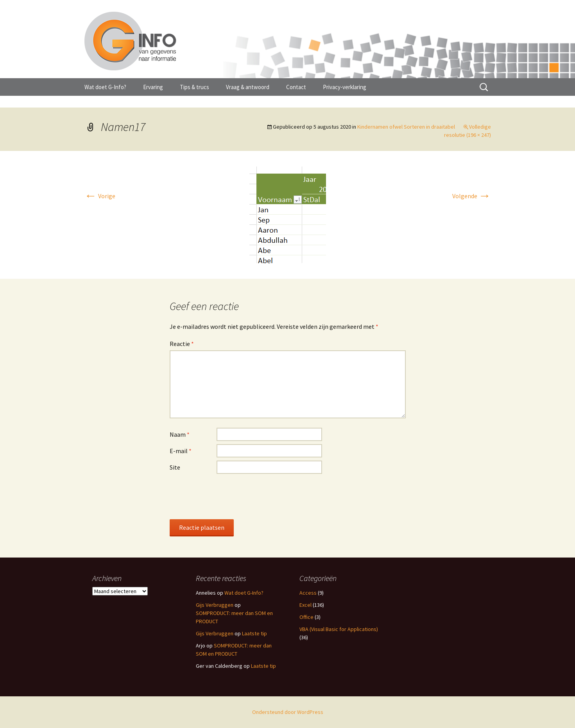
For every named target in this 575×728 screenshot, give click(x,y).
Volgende (472, 196)
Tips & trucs (194, 87)
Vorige (100, 196)
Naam (180, 434)
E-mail (181, 451)
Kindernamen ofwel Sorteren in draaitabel (406, 127)
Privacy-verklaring (345, 87)
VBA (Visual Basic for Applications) (339, 629)
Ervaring (153, 87)
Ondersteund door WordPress (288, 712)
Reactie (182, 344)
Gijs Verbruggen (215, 605)
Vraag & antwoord (248, 87)
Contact (296, 87)
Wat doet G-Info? (105, 87)
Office (306, 617)
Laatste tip (254, 633)
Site (175, 467)
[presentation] (229, 496)
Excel (305, 605)
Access (308, 593)
